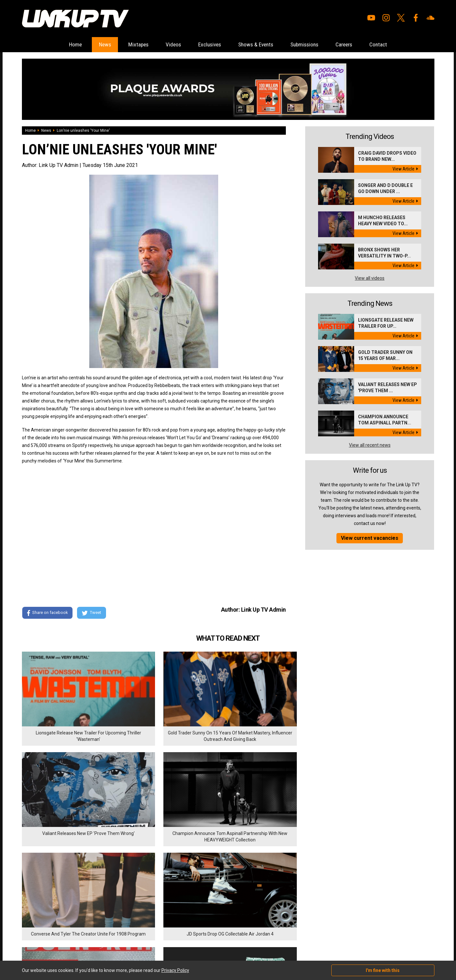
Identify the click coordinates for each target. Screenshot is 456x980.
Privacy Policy (93, 906)
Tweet (92, 613)
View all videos (370, 278)
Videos (168, 45)
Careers (356, 45)
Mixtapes (130, 45)
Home (61, 45)
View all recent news (370, 445)
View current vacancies (370, 538)
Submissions (312, 45)
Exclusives (208, 45)
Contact (393, 45)
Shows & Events (259, 45)
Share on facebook (48, 613)
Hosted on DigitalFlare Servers (46, 946)
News (93, 45)
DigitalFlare (95, 940)
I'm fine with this (383, 970)
